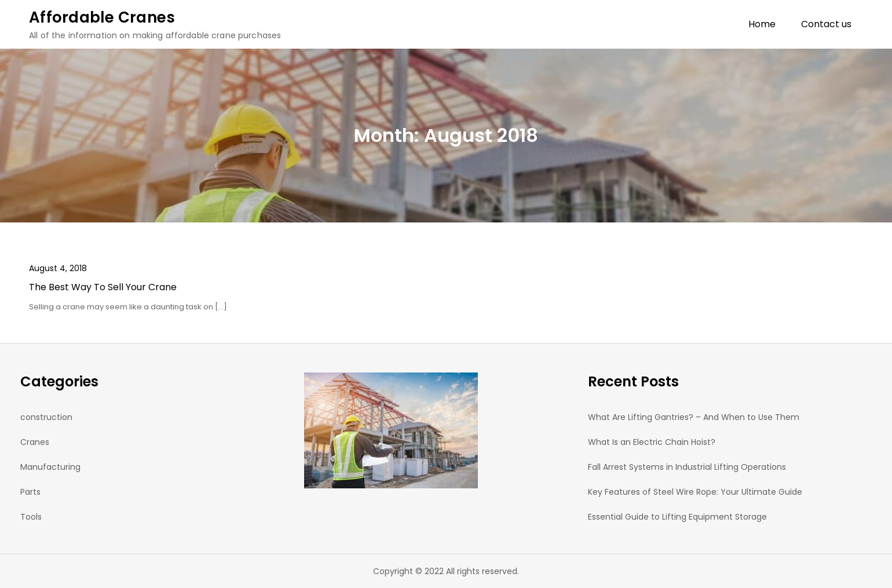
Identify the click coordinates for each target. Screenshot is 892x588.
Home (762, 24)
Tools (31, 517)
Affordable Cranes (102, 17)
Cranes (35, 442)
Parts (30, 492)
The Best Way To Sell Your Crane (103, 287)
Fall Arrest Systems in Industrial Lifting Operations (687, 467)
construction (46, 417)
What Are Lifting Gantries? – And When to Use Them (694, 417)
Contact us (826, 24)
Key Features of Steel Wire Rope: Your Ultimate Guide (695, 492)
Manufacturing (50, 467)
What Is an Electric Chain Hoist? (654, 442)
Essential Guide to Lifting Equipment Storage (677, 517)
